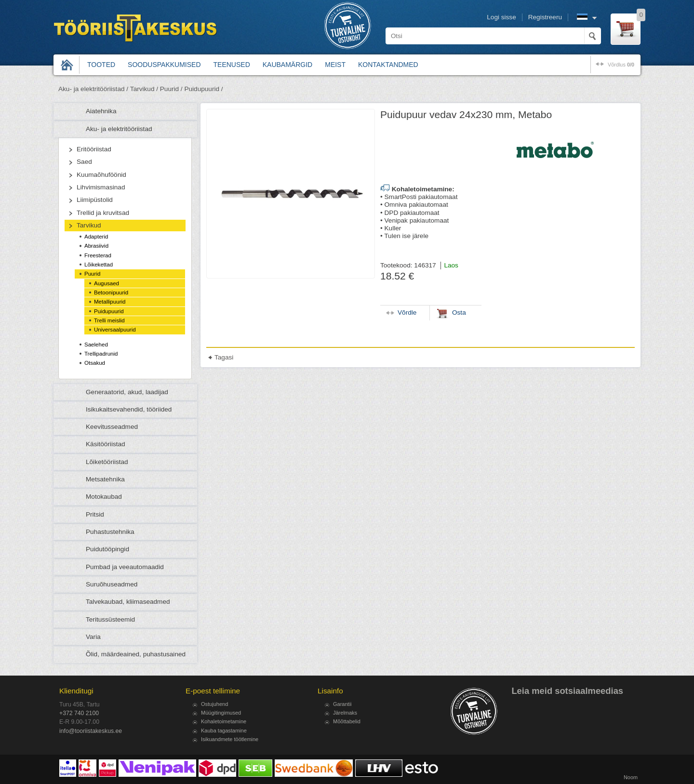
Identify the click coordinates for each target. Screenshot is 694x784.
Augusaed (107, 283)
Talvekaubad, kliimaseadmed (128, 602)
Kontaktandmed (388, 65)
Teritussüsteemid (110, 619)
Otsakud (95, 363)
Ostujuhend (214, 704)
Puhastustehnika (110, 532)
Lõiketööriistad (107, 462)
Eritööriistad (94, 149)
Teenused (232, 65)
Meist (335, 65)
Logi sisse (501, 17)
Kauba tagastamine (224, 731)
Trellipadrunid (101, 354)
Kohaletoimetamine (224, 721)
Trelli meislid (109, 320)
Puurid (92, 274)
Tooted (101, 65)
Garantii (342, 704)
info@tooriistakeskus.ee (91, 731)
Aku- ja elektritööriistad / (93, 89)
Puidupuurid (109, 311)
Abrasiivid (96, 246)
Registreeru (545, 17)
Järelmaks (345, 713)
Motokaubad (104, 497)
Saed (84, 162)
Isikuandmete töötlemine (230, 739)
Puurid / (171, 89)
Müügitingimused (221, 713)
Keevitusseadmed (112, 427)
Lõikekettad (99, 265)
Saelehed (96, 345)
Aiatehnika (101, 111)
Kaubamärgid (287, 65)
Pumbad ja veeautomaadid (125, 567)
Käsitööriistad (106, 444)
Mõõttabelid (347, 721)
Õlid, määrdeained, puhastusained (136, 654)
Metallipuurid (110, 302)
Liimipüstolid (95, 200)
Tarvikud (89, 225)
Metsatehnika (105, 479)
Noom (631, 777)
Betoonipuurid (111, 292)
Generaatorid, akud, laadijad (127, 392)
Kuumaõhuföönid (101, 175)
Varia (93, 637)
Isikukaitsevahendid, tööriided (129, 409)
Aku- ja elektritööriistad (119, 129)
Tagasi (224, 357)
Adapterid (96, 237)
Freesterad (98, 255)
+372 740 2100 (79, 713)
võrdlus (621, 65)
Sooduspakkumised (164, 65)
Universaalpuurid (115, 330)
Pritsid (95, 514)
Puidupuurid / (203, 89)
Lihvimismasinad (101, 187)
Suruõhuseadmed (112, 584)
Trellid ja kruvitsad (103, 213)
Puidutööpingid (107, 549)
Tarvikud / (144, 89)
